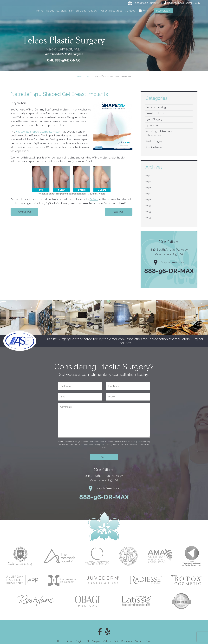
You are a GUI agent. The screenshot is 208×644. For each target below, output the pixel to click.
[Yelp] (108, 632)
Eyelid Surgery (154, 119)
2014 (148, 218)
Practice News (154, 147)
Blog (88, 76)
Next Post (119, 212)
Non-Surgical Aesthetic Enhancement (159, 133)
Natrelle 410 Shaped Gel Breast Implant (38, 132)
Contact (130, 11)
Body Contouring (156, 107)
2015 (148, 212)
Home (40, 11)
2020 (148, 200)
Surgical (62, 11)
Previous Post (24, 212)
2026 (148, 176)
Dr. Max (94, 199)
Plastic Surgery (154, 141)
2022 (148, 188)
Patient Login (163, 11)
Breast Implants (155, 113)
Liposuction (152, 125)
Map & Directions (169, 262)
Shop (144, 10)
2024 (148, 182)
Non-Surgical (78, 11)
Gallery (93, 11)
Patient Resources (111, 11)
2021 (148, 194)
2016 (148, 206)
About (50, 11)
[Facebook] (100, 632)
